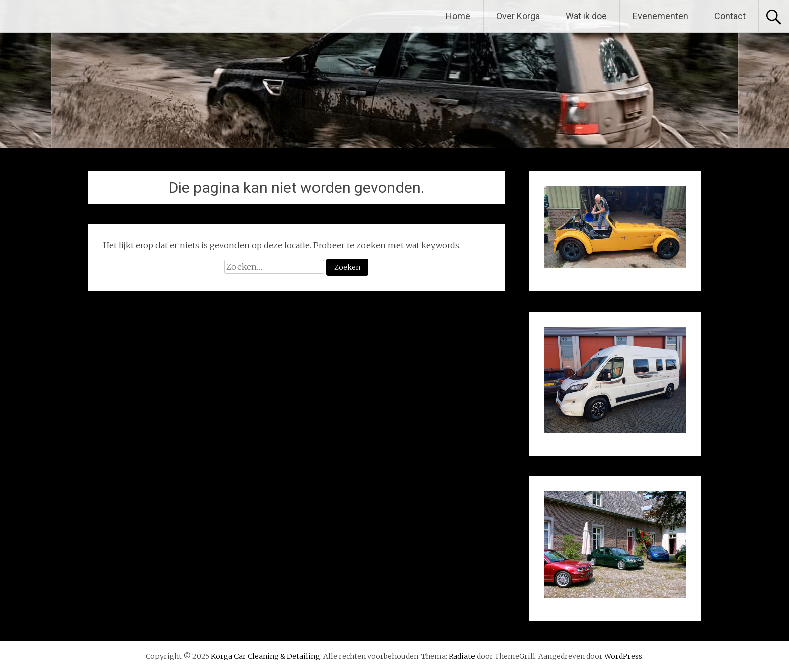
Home (458, 16)
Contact (730, 16)
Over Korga (518, 16)
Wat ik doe (586, 16)
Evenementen (660, 16)
